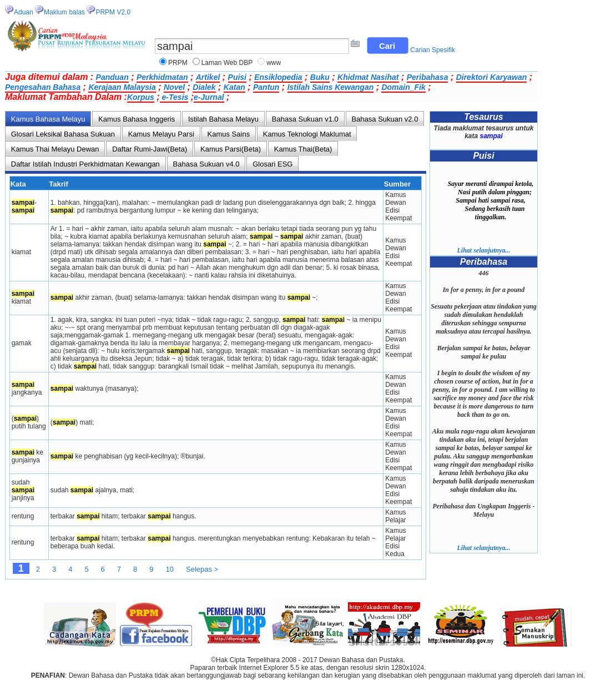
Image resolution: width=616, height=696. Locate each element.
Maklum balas (64, 12)
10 (170, 569)
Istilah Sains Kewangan (331, 87)
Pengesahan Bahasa (43, 87)
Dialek (204, 87)
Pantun (266, 87)
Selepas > (202, 569)
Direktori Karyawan (492, 77)
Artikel (208, 77)
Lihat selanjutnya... (483, 250)
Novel (174, 87)
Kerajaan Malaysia (122, 87)
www (274, 63)
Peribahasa (428, 77)
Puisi (237, 77)
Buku (320, 77)
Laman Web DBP (227, 63)
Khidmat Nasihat (368, 77)
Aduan (24, 12)
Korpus (141, 97)
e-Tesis (174, 97)
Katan (234, 87)
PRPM (178, 63)
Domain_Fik (403, 87)
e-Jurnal (209, 97)
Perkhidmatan (162, 77)
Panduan (112, 77)
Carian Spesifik (433, 50)
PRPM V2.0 (113, 12)
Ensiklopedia (278, 77)
